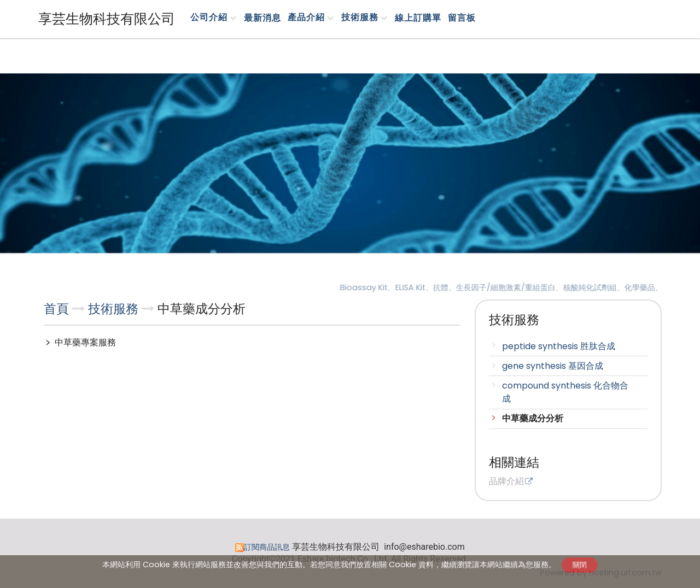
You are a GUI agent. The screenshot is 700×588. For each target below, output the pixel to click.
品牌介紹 (506, 482)
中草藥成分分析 (533, 418)
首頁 (56, 309)
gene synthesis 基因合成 (553, 366)
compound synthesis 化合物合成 (565, 392)
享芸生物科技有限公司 (107, 19)
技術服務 (115, 309)
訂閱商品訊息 (267, 547)
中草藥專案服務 (84, 342)
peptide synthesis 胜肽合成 (559, 346)
